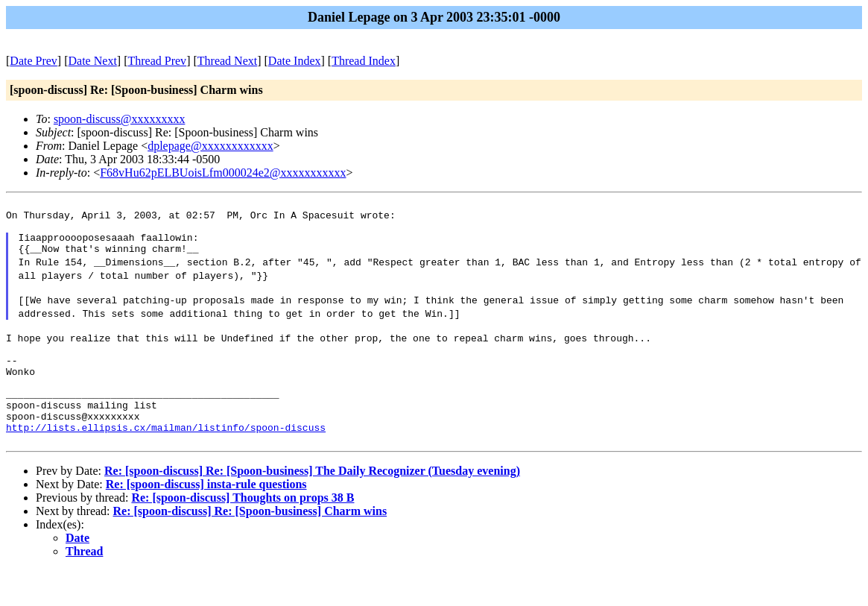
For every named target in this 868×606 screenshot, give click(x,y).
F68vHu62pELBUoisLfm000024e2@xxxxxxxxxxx (223, 173)
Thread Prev (157, 61)
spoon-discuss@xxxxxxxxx (120, 119)
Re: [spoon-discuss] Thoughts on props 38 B (243, 533)
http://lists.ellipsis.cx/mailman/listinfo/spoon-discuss (166, 461)
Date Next (93, 61)
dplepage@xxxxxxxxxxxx (210, 146)
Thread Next (227, 61)
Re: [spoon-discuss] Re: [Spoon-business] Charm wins (250, 547)
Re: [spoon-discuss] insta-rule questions (206, 520)
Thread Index (364, 61)
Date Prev (34, 61)
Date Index (295, 61)
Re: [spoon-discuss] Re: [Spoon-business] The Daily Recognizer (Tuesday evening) (312, 506)
